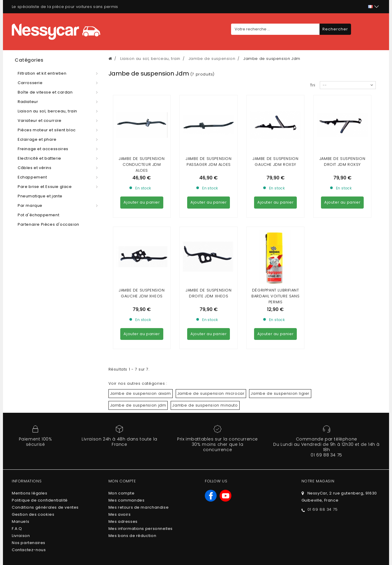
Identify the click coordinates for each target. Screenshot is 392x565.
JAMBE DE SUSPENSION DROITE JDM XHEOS (209, 239)
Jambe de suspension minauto (205, 352)
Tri (313, 85)
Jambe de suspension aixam (141, 340)
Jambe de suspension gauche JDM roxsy (275, 162)
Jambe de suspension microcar (211, 340)
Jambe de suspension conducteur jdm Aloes (142, 164)
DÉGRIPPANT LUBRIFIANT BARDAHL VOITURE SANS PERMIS (275, 242)
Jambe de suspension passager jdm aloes (209, 162)
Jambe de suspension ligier (280, 340)
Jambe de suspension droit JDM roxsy (342, 162)
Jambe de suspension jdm (138, 352)
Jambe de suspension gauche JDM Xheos (142, 239)
